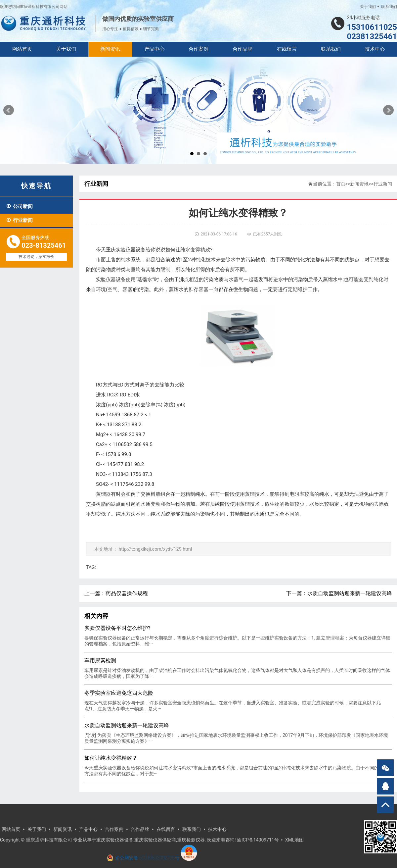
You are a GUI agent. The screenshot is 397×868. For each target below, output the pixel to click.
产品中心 (154, 49)
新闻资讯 (110, 49)
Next (388, 110)
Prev (9, 110)
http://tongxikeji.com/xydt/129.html (155, 549)
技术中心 (375, 49)
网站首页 (22, 49)
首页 (341, 184)
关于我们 (368, 7)
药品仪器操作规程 (127, 593)
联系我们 (389, 7)
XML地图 (295, 840)
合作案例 (198, 49)
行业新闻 (19, 220)
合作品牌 (243, 49)
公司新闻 (19, 206)
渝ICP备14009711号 (258, 840)
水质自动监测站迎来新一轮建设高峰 (350, 593)
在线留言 (287, 49)
